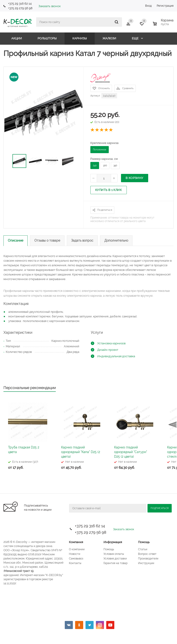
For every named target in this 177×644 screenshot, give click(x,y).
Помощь (144, 542)
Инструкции (146, 563)
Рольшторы (47, 38)
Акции (17, 38)
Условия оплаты (114, 554)
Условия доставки (115, 559)
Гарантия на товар (115, 563)
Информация (113, 542)
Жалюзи (109, 38)
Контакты (75, 563)
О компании (77, 549)
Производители (148, 559)
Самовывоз (76, 559)
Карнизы (80, 38)
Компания (76, 542)
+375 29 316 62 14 (20, 4)
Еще (137, 38)
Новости (75, 554)
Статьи (143, 549)
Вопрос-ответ (147, 554)
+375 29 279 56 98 (21, 8)
